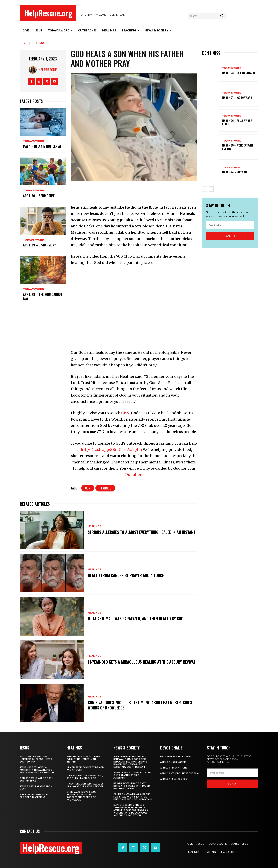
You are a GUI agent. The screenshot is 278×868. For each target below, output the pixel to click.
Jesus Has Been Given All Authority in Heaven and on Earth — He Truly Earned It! (37, 770)
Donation (134, 475)
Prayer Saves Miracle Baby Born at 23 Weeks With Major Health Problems (132, 786)
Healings (39, 43)
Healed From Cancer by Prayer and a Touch (126, 575)
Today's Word (33, 141)
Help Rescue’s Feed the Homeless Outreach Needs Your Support (36, 759)
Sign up (230, 236)
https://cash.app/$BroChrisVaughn (111, 450)
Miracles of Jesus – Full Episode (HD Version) (34, 796)
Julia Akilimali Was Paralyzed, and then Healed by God (136, 619)
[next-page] (211, 189)
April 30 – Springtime (39, 196)
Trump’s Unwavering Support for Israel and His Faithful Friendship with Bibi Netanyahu (133, 797)
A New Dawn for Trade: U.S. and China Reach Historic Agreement (133, 775)
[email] (230, 225)
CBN (125, 413)
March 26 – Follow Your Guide (237, 122)
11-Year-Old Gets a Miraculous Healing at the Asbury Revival (142, 662)
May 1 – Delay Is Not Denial (42, 146)
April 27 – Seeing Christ (174, 779)
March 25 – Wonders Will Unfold (238, 147)
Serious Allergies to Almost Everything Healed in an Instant (142, 532)
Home (23, 43)
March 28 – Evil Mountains (239, 73)
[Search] (222, 16)
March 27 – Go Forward (237, 97)
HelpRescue (48, 70)
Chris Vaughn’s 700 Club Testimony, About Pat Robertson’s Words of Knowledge (140, 705)
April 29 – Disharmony (39, 245)
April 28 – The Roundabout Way (43, 297)
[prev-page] (205, 189)
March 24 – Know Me (235, 172)
